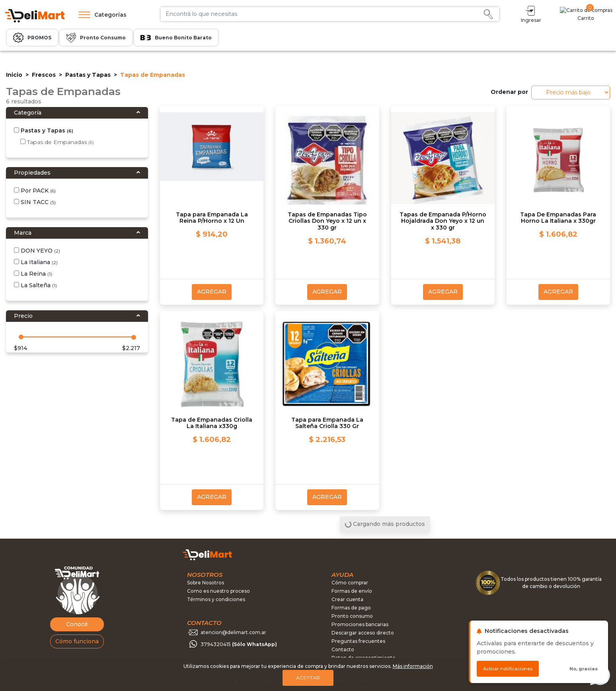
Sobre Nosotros (206, 583)
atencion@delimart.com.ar (233, 632)
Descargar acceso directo (363, 633)
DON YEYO (37, 251)
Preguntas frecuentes (358, 641)
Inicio (14, 75)
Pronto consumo (352, 616)
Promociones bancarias (360, 624)
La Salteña (35, 285)
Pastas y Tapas (88, 75)
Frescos (44, 75)
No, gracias (584, 669)
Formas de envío (352, 591)
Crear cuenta (347, 599)
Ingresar (566, 14)
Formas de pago (351, 608)
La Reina (33, 274)
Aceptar (308, 678)
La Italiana (36, 262)
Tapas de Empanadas (57, 142)
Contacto (343, 649)
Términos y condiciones (216, 599)
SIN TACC (35, 202)
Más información (413, 666)
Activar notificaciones (508, 669)
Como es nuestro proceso (218, 591)
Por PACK (35, 191)
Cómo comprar (350, 583)
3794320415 (239, 644)
